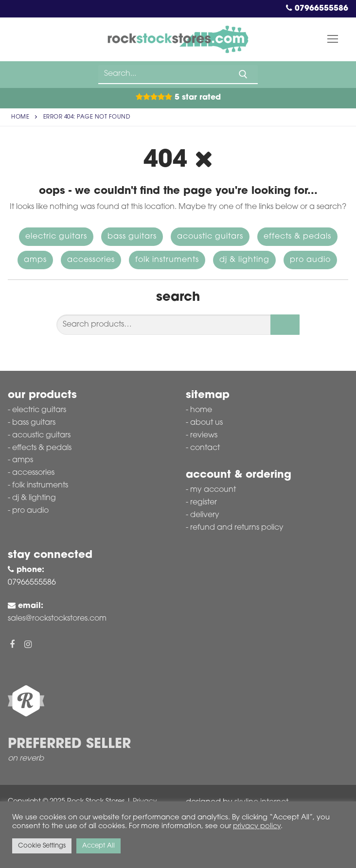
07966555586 (317, 9)
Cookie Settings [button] (42, 846)
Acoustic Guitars (210, 237)
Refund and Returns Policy (237, 528)
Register (204, 503)
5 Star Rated (178, 98)
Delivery (205, 515)
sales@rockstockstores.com (57, 619)
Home (20, 117)
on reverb (26, 759)
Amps (35, 260)
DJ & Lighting (244, 260)
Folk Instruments (167, 260)
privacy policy (257, 826)
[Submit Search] (243, 74)
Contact (205, 448)
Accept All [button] (98, 846)
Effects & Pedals (297, 237)
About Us (206, 423)
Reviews (204, 435)
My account (213, 490)
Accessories (91, 260)
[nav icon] (333, 39)
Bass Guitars (132, 237)
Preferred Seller (69, 745)
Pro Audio (310, 260)
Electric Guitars (56, 237)
